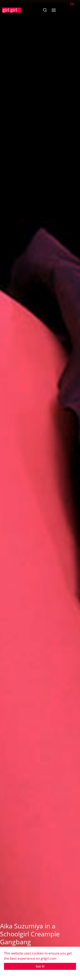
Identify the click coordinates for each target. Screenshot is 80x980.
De (72, 3)
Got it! (40, 966)
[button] (45, 10)
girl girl (10, 10)
